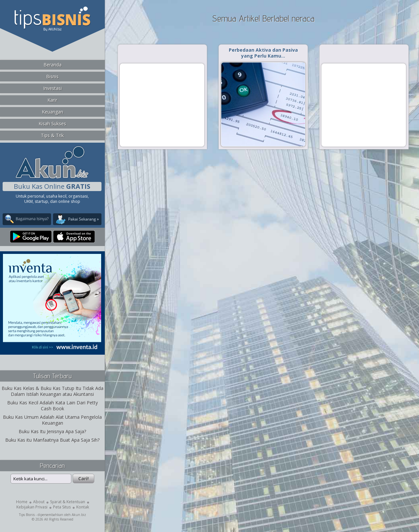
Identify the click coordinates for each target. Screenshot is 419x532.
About (39, 502)
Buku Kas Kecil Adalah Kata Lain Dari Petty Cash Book (53, 406)
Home (22, 502)
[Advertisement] (162, 105)
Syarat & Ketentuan (68, 502)
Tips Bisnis (27, 515)
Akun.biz (79, 515)
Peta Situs (62, 507)
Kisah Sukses (52, 124)
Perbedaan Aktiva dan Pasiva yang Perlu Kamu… (263, 53)
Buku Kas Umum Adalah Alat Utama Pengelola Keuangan (52, 420)
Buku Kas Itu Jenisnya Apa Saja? (52, 431)
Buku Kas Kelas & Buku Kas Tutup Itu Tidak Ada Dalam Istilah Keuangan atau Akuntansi (53, 391)
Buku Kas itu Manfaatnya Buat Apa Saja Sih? (52, 440)
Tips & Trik (52, 135)
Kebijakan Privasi (32, 507)
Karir (52, 100)
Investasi (53, 88)
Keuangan (53, 112)
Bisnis (52, 76)
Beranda (53, 65)
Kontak (83, 507)
